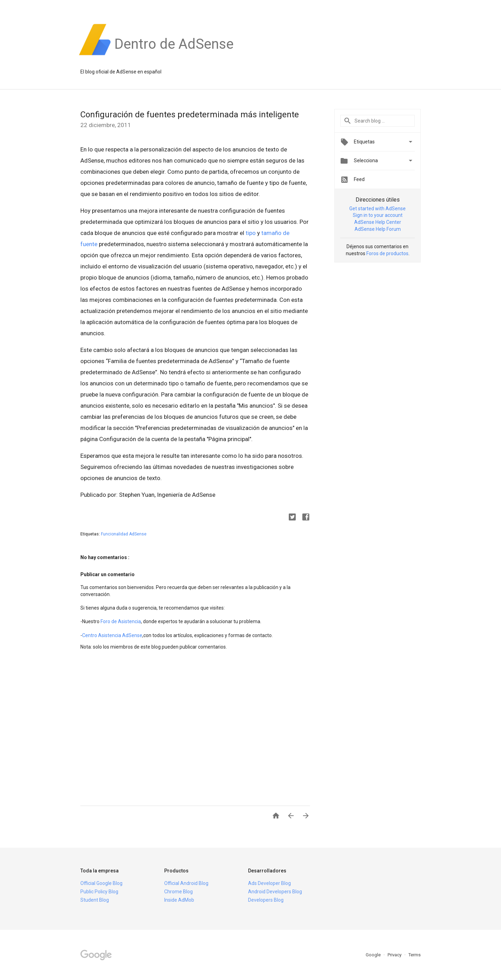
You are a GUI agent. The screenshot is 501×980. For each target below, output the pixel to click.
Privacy (395, 955)
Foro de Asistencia (121, 621)
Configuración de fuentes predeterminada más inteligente (190, 115)
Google (374, 955)
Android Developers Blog (275, 892)
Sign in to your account (378, 215)
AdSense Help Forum (378, 229)
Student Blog (95, 900)
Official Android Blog (186, 883)
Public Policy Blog (99, 892)
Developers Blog (266, 900)
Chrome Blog (178, 892)
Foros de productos (387, 253)
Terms (415, 955)
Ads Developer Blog (269, 883)
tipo (251, 233)
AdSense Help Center (378, 222)
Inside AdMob (179, 900)
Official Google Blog (101, 883)
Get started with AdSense (377, 209)
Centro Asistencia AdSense (112, 635)
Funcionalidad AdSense (124, 534)
